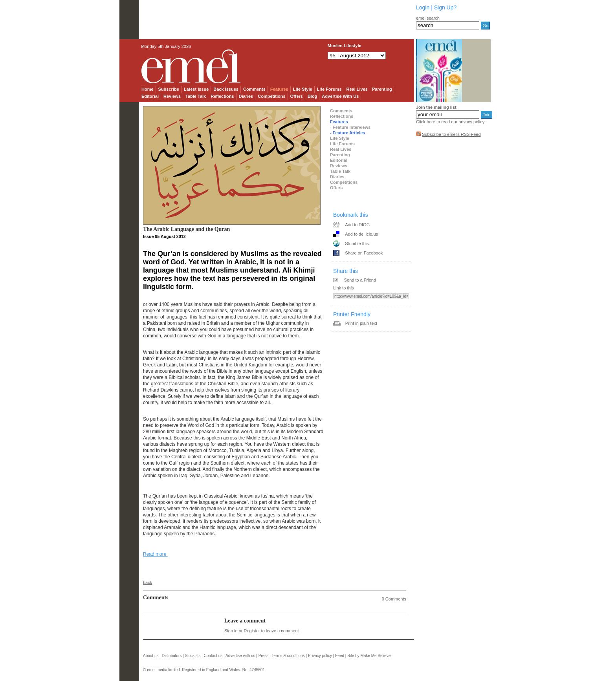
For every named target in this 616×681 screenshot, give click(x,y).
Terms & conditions (288, 656)
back (148, 582)
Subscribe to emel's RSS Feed (451, 134)
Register (252, 631)
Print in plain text (361, 323)
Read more (155, 554)
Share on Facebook (364, 253)
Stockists (192, 656)
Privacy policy (320, 656)
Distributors (172, 656)
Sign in (231, 631)
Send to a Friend (360, 280)
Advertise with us (240, 656)
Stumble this (357, 243)
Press (264, 656)
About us (151, 656)
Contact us (213, 656)
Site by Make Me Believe (369, 656)
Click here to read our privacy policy (450, 122)
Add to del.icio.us (361, 234)
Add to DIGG (357, 225)
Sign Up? (445, 7)
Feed (340, 656)
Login (423, 7)
